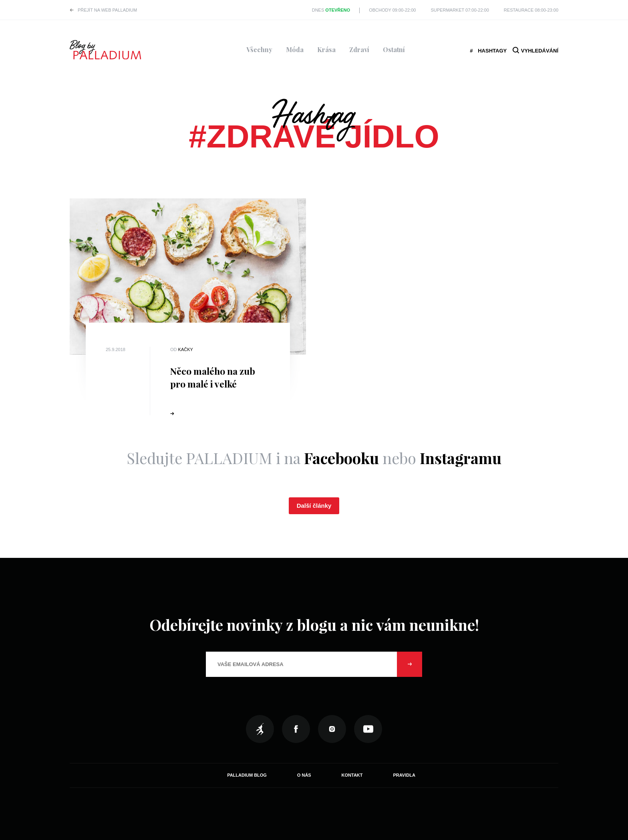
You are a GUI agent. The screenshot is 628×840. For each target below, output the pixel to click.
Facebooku (341, 458)
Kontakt (352, 775)
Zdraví (359, 49)
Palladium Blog (247, 775)
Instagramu (461, 458)
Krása (326, 49)
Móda (295, 49)
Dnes (331, 10)
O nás (304, 775)
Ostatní (394, 49)
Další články (314, 506)
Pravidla (404, 775)
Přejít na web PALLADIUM (107, 10)
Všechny (259, 49)
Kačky (186, 349)
